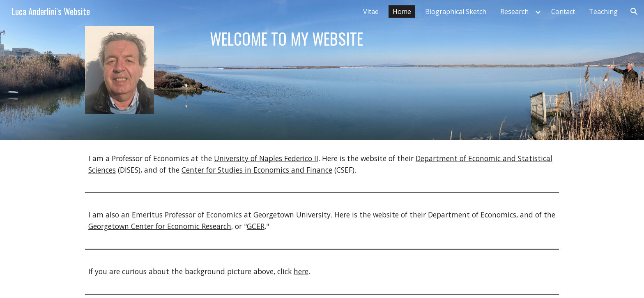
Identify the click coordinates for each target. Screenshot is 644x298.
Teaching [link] (603, 12)
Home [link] (402, 12)
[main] (363, 39)
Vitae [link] (371, 12)
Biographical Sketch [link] (456, 12)
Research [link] (514, 12)
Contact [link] (563, 12)
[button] (634, 12)
